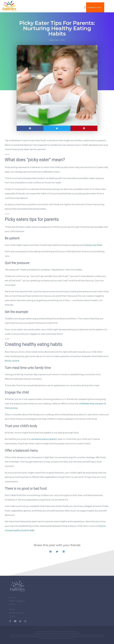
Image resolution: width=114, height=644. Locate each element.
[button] (85, 7)
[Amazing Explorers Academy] (18, 587)
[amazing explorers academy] (12, 6)
